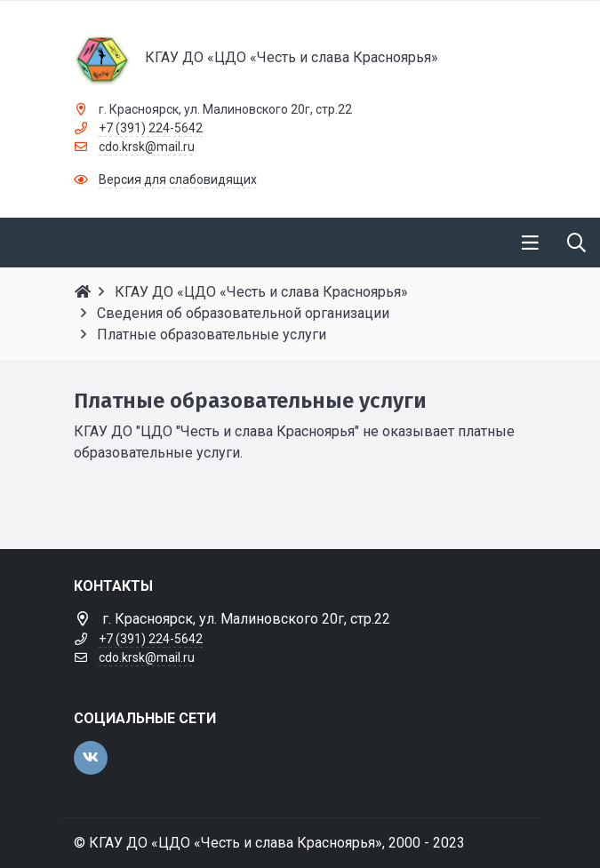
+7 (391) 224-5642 (151, 128)
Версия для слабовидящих (178, 179)
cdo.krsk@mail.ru (147, 147)
